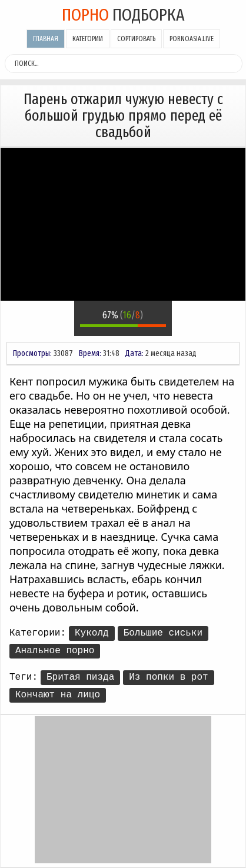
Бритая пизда (80, 677)
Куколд (92, 633)
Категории (88, 39)
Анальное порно (55, 651)
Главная (46, 39)
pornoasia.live (192, 39)
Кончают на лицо (58, 695)
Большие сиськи (163, 633)
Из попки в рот (168, 677)
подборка (123, 15)
